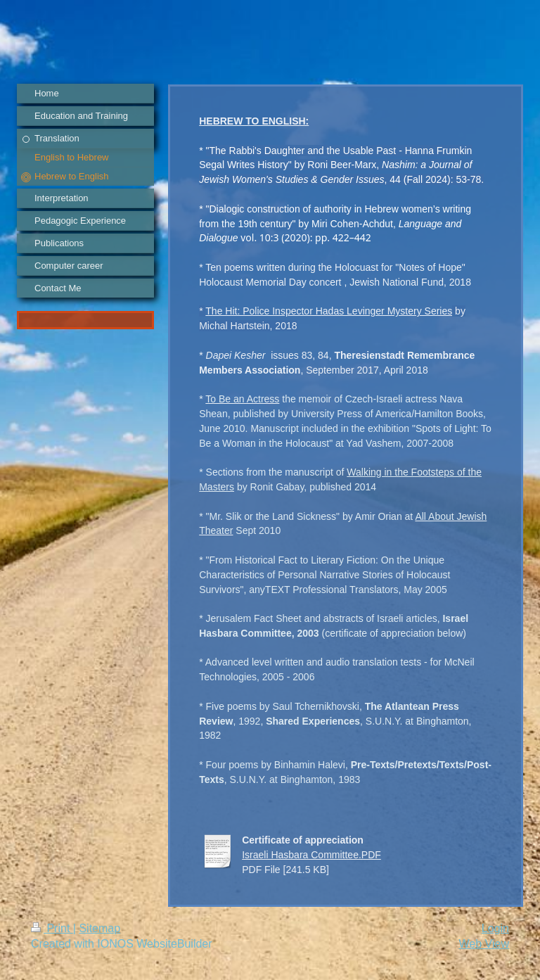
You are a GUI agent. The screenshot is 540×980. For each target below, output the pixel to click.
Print (52, 928)
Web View (484, 944)
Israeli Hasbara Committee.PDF (311, 855)
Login (495, 928)
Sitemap (99, 928)
